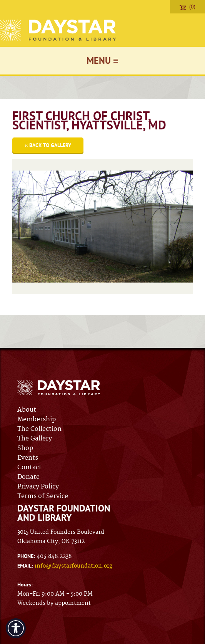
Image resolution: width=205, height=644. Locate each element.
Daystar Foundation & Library (59, 30)
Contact (29, 467)
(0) (187, 7)
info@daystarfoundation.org (73, 566)
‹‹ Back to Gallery (48, 145)
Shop (25, 448)
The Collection (39, 429)
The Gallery (35, 439)
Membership (37, 419)
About (27, 410)
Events (28, 458)
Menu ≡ (102, 60)
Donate (28, 477)
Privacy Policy (38, 487)
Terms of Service (43, 496)
